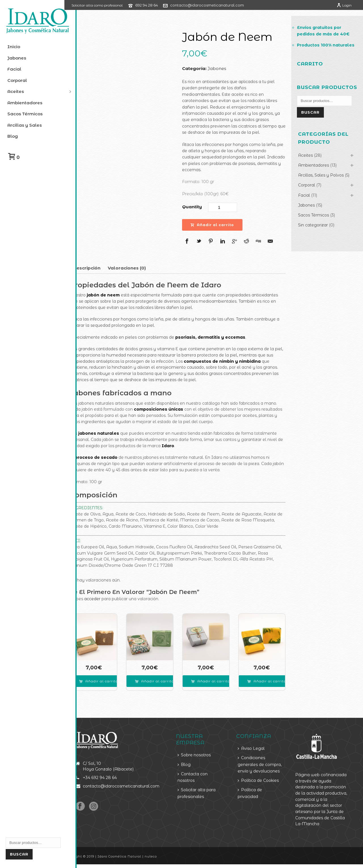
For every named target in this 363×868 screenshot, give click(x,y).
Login (344, 5)
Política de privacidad (255, 797)
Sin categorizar (316, 240)
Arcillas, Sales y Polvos (324, 190)
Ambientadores (317, 180)
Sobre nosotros (202, 753)
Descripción (99, 268)
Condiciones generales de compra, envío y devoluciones (259, 765)
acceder (105, 599)
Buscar (19, 854)
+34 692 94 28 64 (112, 775)
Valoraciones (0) (139, 268)
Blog (192, 762)
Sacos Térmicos (317, 230)
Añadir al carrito (220, 225)
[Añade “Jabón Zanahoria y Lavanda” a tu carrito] (272, 679)
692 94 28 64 (159, 5)
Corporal (310, 200)
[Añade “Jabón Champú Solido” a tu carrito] (218, 679)
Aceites (309, 170)
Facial (307, 210)
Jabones (224, 68)
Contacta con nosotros (201, 775)
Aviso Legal (256, 746)
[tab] (99, 268)
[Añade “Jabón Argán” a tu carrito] (164, 679)
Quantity (199, 207)
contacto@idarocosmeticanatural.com (219, 5)
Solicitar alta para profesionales (204, 791)
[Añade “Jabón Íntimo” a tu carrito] (111, 679)
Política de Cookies (263, 785)
